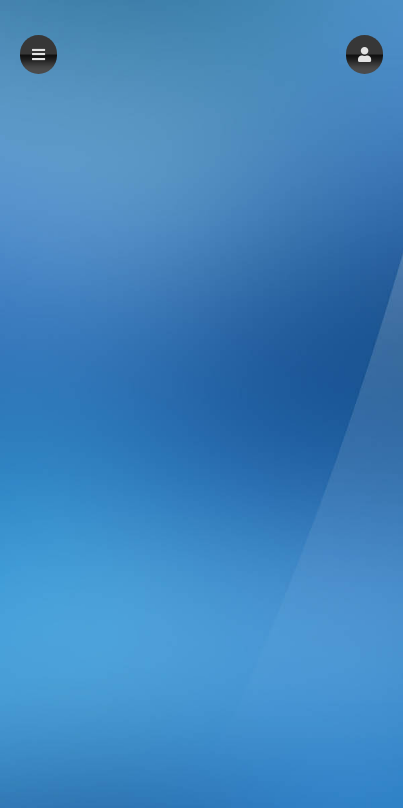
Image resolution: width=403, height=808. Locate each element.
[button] (364, 54)
